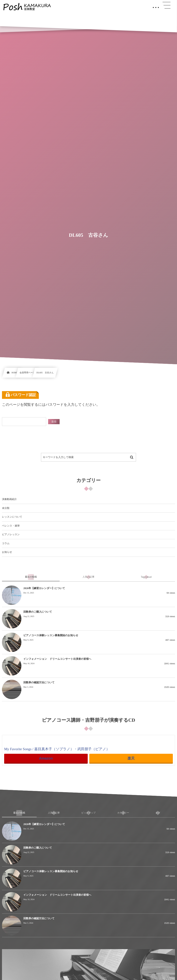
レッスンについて (12, 517)
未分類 (6, 508)
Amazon (46, 758)
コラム (6, 543)
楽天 (131, 758)
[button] (167, 5)
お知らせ (7, 552)
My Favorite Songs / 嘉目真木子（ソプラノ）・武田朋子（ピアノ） (57, 749)
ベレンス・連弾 (11, 526)
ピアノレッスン (11, 534)
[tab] (31, 577)
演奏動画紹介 (9, 499)
